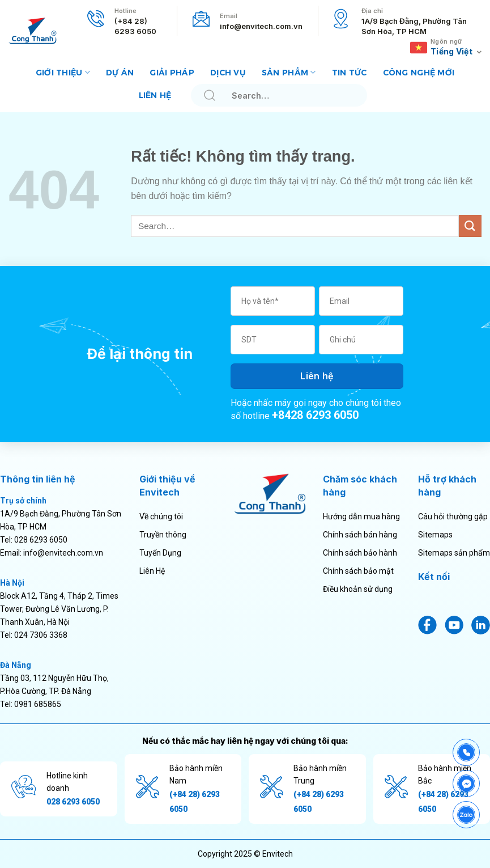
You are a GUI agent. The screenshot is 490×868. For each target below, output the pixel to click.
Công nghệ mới (419, 73)
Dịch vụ (228, 73)
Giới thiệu (63, 72)
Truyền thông (163, 535)
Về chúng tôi (161, 516)
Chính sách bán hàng (360, 535)
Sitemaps (435, 535)
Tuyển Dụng (160, 553)
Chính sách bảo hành (360, 553)
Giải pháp (172, 73)
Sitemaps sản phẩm (454, 553)
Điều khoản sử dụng (358, 589)
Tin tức (350, 73)
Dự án (120, 73)
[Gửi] (209, 96)
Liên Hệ (152, 571)
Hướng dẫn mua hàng (361, 516)
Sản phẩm (289, 72)
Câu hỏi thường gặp (453, 516)
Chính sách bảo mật (358, 571)
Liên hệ (155, 95)
